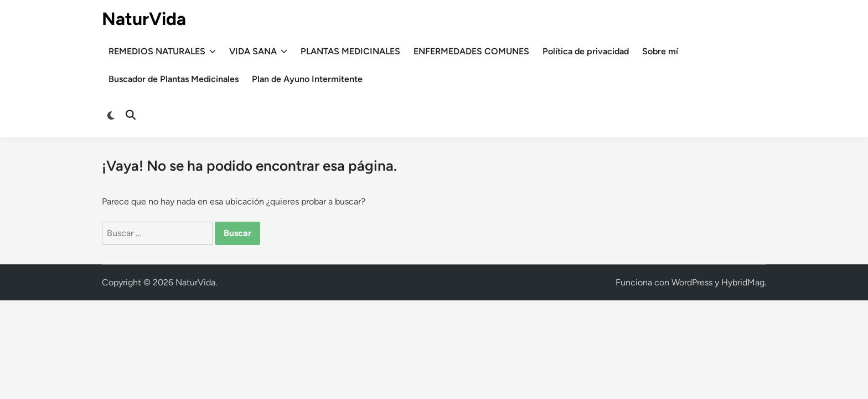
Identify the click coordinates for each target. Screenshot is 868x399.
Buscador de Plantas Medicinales (174, 79)
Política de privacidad (586, 51)
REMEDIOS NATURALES (162, 52)
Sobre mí (660, 51)
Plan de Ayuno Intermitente (307, 79)
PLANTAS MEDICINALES (350, 51)
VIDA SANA (258, 52)
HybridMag (743, 282)
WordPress (692, 282)
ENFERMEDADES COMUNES (471, 51)
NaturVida (144, 19)
